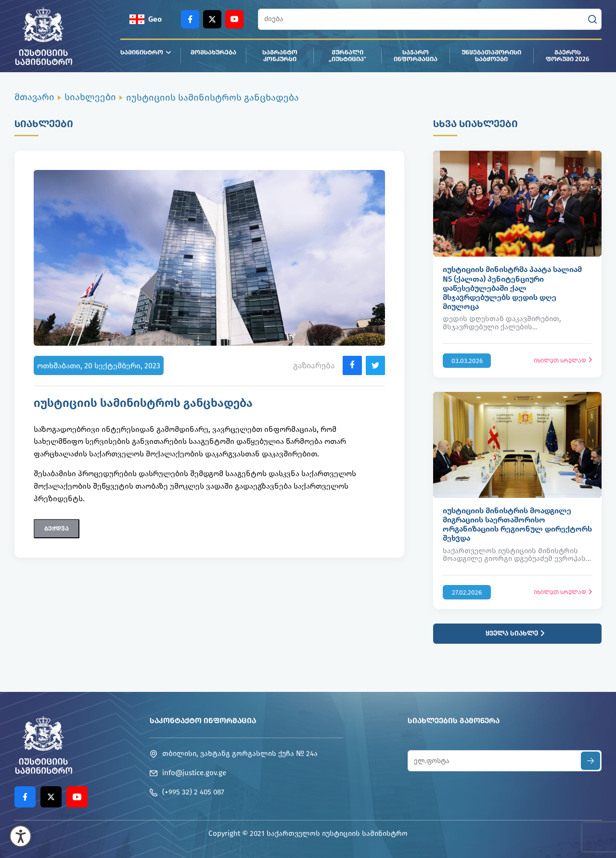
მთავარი (34, 97)
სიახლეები (90, 97)
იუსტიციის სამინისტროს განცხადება (212, 97)
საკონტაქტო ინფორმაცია (203, 721)
